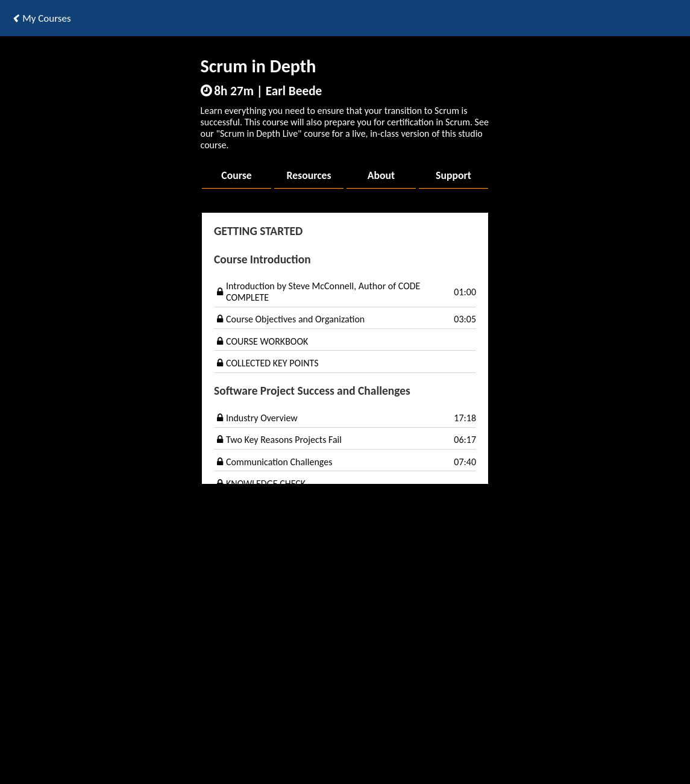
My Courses (41, 18)
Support (453, 175)
